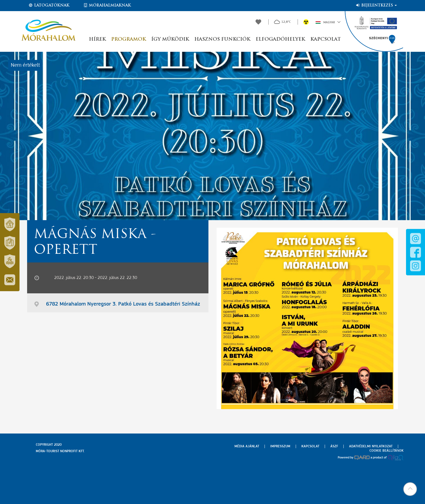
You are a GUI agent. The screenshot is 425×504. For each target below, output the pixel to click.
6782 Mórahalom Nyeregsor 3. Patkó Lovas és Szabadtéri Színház (123, 304)
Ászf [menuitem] (334, 446)
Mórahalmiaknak (107, 5)
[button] (410, 489)
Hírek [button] (97, 39)
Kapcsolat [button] (326, 39)
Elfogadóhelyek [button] (280, 39)
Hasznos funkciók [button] (222, 39)
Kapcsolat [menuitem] (310, 446)
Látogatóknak (49, 5)
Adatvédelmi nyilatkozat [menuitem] (371, 446)
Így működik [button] (170, 39)
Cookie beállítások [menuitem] (387, 451)
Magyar (328, 22)
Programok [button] (128, 39)
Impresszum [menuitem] (280, 446)
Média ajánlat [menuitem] (247, 446)
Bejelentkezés (376, 5)
